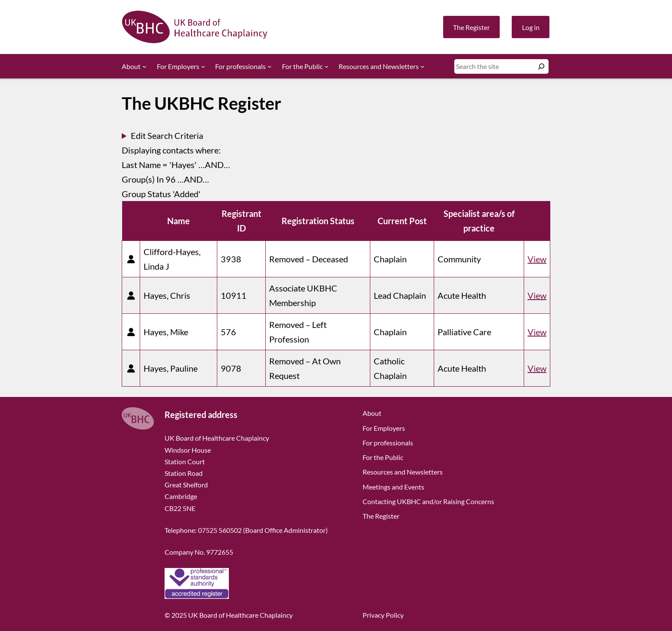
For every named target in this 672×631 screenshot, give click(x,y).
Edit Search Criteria (167, 135)
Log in (531, 27)
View (537, 259)
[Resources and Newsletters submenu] (423, 66)
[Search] (541, 66)
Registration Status (318, 221)
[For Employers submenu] (203, 66)
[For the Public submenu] (327, 66)
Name (178, 221)
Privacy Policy (383, 615)
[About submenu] (144, 66)
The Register (471, 27)
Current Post (402, 221)
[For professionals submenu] (270, 66)
